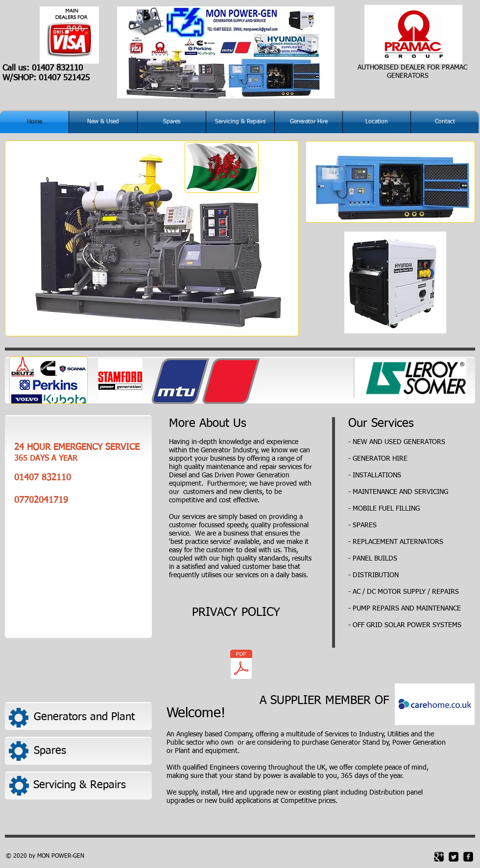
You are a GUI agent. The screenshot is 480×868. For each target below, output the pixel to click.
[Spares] (90, 751)
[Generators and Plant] (90, 717)
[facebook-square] (468, 857)
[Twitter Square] (454, 857)
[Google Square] (439, 857)
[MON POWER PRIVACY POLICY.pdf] (241, 666)
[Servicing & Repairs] (90, 785)
